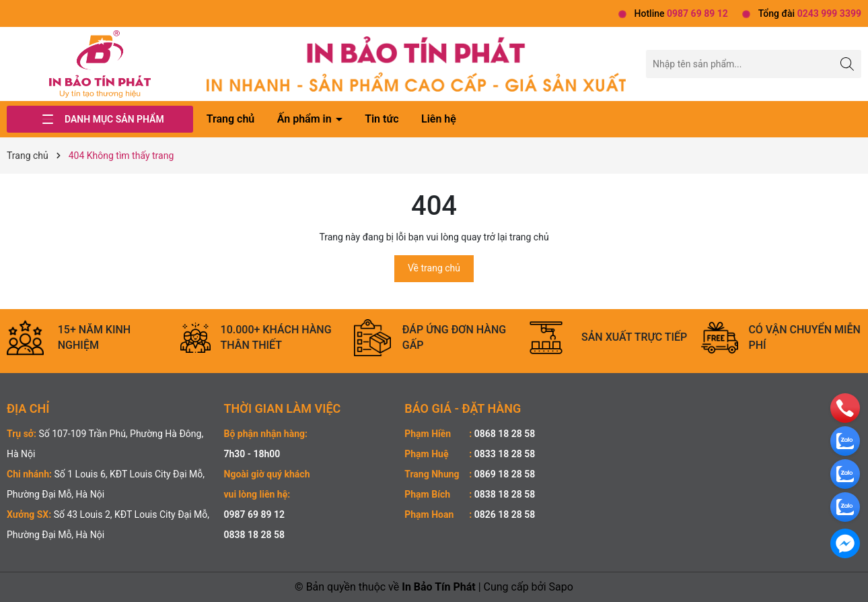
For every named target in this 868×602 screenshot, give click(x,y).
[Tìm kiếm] (847, 64)
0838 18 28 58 (254, 535)
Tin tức (382, 119)
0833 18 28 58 (505, 454)
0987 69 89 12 (254, 514)
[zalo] (845, 440)
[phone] (845, 407)
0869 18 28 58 (505, 474)
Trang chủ (231, 119)
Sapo (561, 587)
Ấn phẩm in (306, 119)
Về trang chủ (434, 268)
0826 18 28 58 (505, 514)
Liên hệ (439, 119)
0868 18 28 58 (505, 434)
